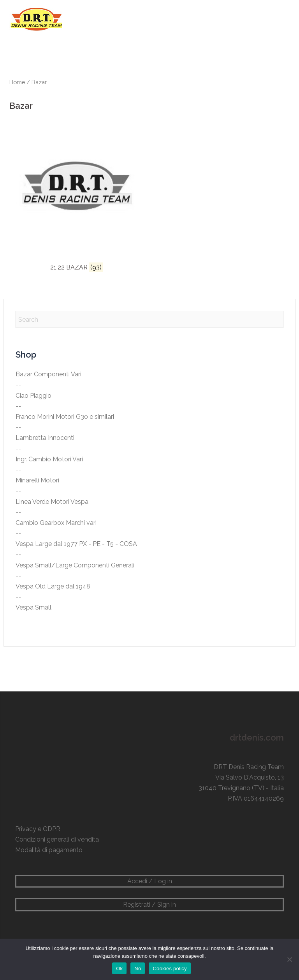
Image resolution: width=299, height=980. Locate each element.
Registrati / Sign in (149, 905)
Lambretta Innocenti (45, 438)
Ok (119, 968)
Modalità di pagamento (49, 850)
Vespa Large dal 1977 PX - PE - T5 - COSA (76, 544)
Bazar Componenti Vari (48, 374)
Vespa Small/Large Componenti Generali (75, 565)
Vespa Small (33, 607)
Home (17, 82)
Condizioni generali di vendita (57, 839)
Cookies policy (170, 968)
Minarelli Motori (37, 480)
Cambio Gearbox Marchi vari (56, 523)
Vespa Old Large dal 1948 (53, 586)
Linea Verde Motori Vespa (52, 502)
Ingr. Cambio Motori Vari (49, 459)
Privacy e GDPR (38, 829)
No (138, 968)
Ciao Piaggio (33, 396)
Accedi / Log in (150, 881)
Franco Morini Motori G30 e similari (65, 417)
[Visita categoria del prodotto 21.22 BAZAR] (77, 197)
